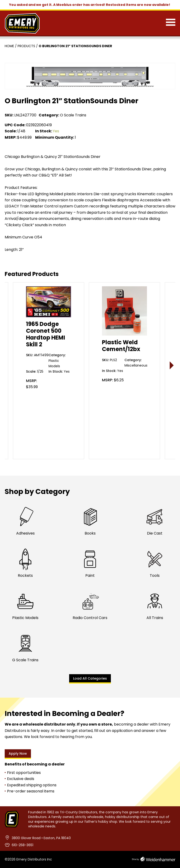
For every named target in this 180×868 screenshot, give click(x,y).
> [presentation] (172, 365)
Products (26, 46)
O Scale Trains (73, 115)
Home (9, 46)
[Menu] (171, 23)
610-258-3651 (22, 845)
